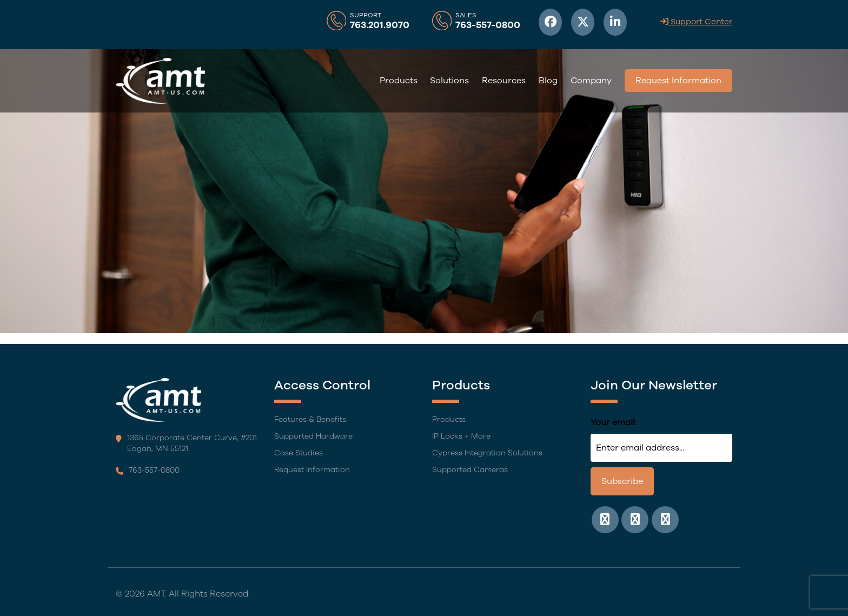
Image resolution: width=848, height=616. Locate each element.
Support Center (696, 22)
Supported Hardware (313, 436)
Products (399, 81)
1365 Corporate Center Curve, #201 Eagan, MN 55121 (186, 443)
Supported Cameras (470, 470)
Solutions (449, 81)
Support (366, 15)
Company (591, 81)
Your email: (614, 422)
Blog (548, 81)
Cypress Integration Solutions (487, 453)
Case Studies (299, 453)
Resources (504, 81)
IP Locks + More (461, 436)
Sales (466, 15)
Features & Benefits (310, 419)
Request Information (678, 81)
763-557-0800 (488, 25)
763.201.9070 (380, 25)
